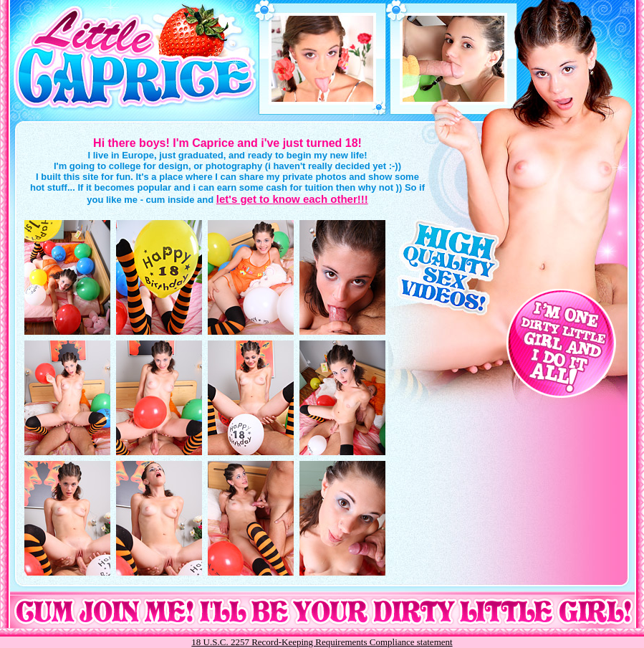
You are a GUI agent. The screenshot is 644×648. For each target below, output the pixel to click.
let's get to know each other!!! (292, 199)
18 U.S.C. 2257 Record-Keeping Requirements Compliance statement (322, 642)
